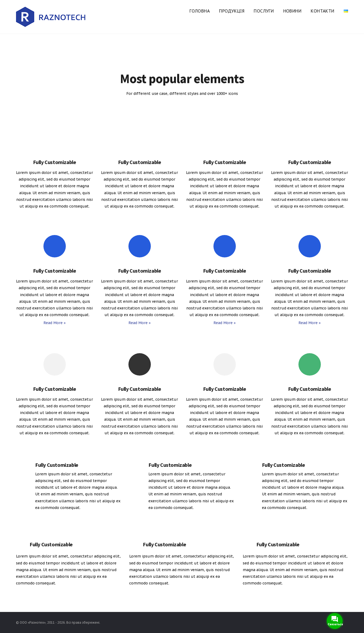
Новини (292, 11)
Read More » (54, 323)
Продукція (232, 11)
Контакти (322, 11)
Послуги (264, 11)
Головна (200, 11)
